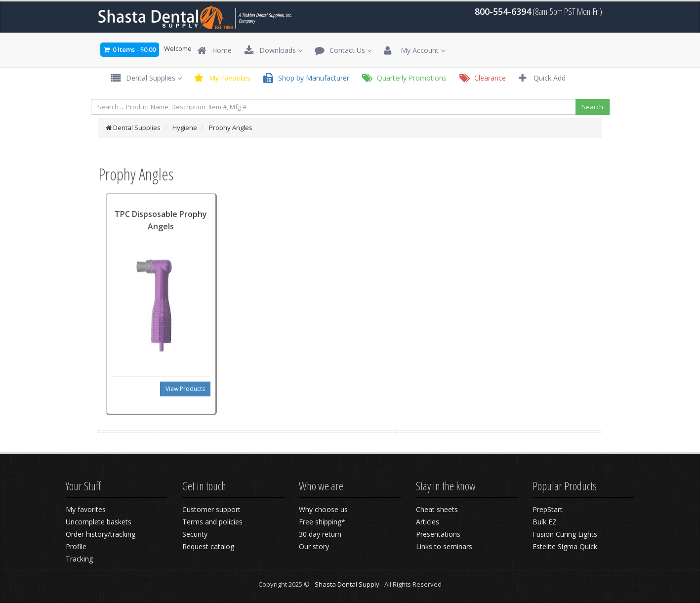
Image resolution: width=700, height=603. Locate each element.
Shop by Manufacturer (306, 78)
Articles (428, 522)
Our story (314, 546)
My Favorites (222, 78)
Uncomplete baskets (99, 522)
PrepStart (548, 509)
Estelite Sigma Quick (565, 546)
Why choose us (323, 509)
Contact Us (343, 50)
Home (214, 50)
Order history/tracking (101, 534)
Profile (76, 546)
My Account (414, 50)
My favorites (86, 509)
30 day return (320, 534)
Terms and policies (212, 522)
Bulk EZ (545, 522)
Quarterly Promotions (404, 78)
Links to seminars (444, 546)
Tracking (79, 559)
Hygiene (185, 128)
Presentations (438, 534)
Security (195, 534)
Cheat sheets (437, 509)
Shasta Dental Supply (347, 584)
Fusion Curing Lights (565, 534)
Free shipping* (322, 522)
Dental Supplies (146, 78)
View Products (185, 389)
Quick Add (542, 78)
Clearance (483, 78)
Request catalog (208, 546)
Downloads (273, 50)
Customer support (211, 509)
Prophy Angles (231, 128)
